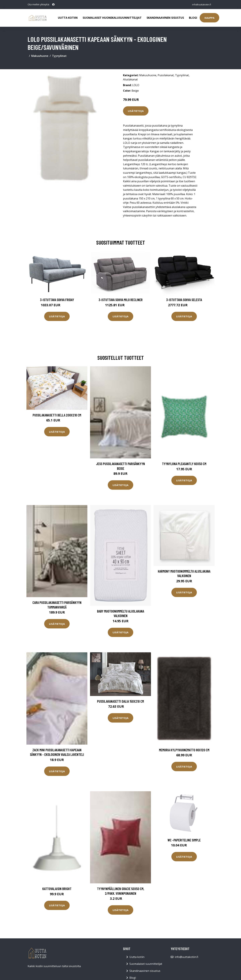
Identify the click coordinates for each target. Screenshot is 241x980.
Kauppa (209, 18)
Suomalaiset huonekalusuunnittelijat (112, 18)
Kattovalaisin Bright (57, 889)
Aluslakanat (130, 79)
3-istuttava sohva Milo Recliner (121, 300)
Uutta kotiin (68, 18)
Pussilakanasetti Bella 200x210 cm (57, 415)
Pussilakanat (166, 75)
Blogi (193, 18)
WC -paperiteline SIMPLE (184, 840)
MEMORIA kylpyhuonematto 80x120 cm (184, 750)
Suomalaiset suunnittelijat (146, 964)
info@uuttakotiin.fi (201, 4)
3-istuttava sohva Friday (57, 300)
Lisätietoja (136, 111)
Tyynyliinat (59, 56)
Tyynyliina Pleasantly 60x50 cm (184, 464)
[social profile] (53, 5)
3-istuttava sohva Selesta (184, 300)
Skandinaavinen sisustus (165, 18)
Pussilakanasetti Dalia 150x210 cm (120, 701)
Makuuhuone (40, 56)
